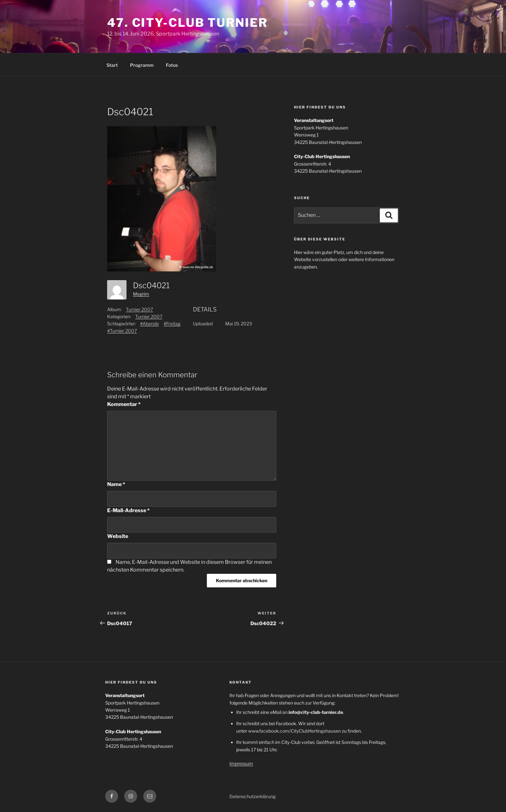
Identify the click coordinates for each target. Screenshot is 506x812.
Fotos (172, 65)
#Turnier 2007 (122, 331)
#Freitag (172, 324)
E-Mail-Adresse (128, 510)
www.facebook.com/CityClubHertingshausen (294, 731)
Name (116, 484)
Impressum (241, 763)
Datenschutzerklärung (253, 796)
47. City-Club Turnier (187, 23)
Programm (142, 65)
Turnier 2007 (139, 309)
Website (118, 536)
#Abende (149, 324)
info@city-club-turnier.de (316, 712)
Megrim (141, 294)
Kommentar (124, 404)
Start (112, 65)
